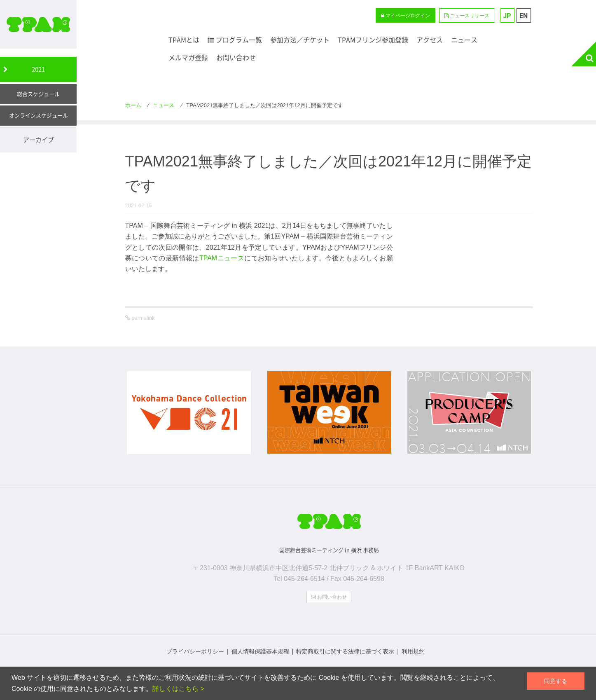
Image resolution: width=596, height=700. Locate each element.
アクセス (430, 40)
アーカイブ (39, 140)
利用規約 (413, 650)
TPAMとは (184, 40)
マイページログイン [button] (406, 16)
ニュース (464, 40)
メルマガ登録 (188, 57)
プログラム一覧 (235, 40)
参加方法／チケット (300, 40)
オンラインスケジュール (39, 115)
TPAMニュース (222, 258)
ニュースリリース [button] (467, 16)
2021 (38, 69)
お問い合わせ (236, 57)
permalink (143, 318)
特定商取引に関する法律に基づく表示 (345, 650)
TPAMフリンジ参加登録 (373, 40)
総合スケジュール (38, 94)
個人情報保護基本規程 (260, 650)
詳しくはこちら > (178, 689)
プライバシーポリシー (195, 650)
